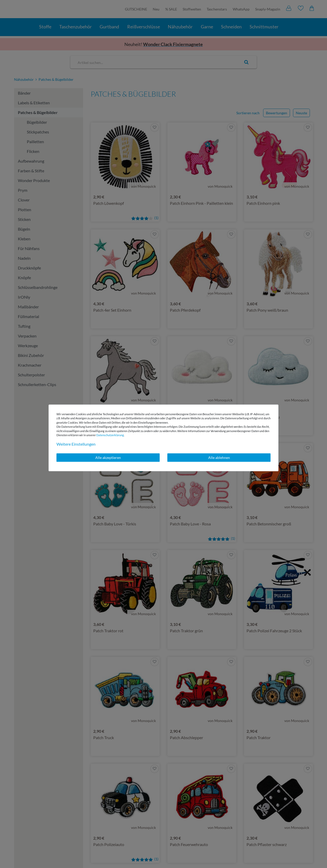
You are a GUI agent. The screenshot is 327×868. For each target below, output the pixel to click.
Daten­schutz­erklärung (110, 435)
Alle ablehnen (219, 458)
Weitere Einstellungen (76, 444)
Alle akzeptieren (108, 458)
